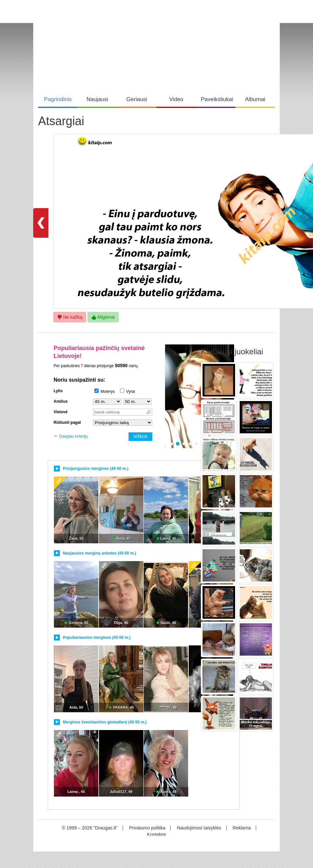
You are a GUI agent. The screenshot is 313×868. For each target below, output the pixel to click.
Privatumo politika (147, 828)
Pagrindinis (58, 99)
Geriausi (137, 99)
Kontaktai (156, 834)
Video (176, 99)
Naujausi (97, 99)
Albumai (255, 99)
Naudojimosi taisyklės (199, 828)
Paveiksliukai (217, 99)
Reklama (242, 828)
